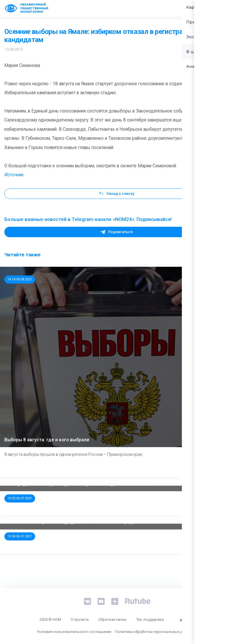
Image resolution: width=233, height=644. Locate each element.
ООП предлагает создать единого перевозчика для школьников (76, 484)
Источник (14, 175)
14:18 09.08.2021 (20, 279)
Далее (215, 467)
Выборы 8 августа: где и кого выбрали (47, 440)
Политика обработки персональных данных (154, 632)
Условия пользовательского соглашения (74, 632)
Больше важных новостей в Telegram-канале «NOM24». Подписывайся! (88, 219)
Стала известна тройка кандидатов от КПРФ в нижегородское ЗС (77, 522)
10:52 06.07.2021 (20, 498)
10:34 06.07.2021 (20, 536)
